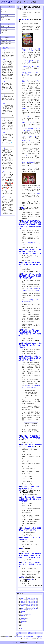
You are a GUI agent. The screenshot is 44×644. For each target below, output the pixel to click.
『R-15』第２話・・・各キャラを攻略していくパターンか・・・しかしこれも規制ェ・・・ (30, 252)
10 (23, 597)
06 (29, 598)
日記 (22, 19)
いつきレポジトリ (6, 20)
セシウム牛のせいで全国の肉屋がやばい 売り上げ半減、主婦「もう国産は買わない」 (30, 276)
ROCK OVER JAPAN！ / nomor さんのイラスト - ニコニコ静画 (30, 488)
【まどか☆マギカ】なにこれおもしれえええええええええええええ (30, 265)
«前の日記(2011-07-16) (21, 633)
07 (30, 598)
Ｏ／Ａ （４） (26, 116)
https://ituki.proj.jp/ (23, 642)
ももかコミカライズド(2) (28, 122)
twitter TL (5, 48)
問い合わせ (4, 31)
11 (24, 597)
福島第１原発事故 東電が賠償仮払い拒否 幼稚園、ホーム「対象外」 (30, 345)
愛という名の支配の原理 (28, 162)
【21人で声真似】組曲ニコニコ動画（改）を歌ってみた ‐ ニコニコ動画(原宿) (30, 499)
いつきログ (7, 2)
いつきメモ (4, 13)
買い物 (27, 19)
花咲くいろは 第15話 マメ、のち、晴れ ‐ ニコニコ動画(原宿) (29, 438)
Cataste (38, 193)
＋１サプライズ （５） (28, 156)
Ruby (27, 639)
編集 (17, 635)
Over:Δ (38, 187)
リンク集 (3, 33)
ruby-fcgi (40, 639)
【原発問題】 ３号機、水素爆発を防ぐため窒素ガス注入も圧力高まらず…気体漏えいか (30, 358)
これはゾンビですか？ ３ (29, 136)
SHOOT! (30, 579)
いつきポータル (5, 9)
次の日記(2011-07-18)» (37, 633)
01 (22, 598)
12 (26, 597)
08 (31, 598)
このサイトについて (6, 28)
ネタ (22, 250)
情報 (22, 221)
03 (24, 598)
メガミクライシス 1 (27, 168)
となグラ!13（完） (27, 141)
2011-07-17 (20, 7)
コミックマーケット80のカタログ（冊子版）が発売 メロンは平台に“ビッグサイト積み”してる (30, 556)
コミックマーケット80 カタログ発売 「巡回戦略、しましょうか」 (30, 564)
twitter (3, 18)
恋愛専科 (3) (25, 109)
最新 (29, 633)
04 (22, 597)
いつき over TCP (5, 15)
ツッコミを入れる (23, 589)
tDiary (7, 637)
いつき (4, 51)
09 (33, 598)
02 (23, 598)
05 (27, 598)
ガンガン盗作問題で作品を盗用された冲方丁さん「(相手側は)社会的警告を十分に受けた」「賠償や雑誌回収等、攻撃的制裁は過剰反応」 (30, 225)
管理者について (5, 26)
